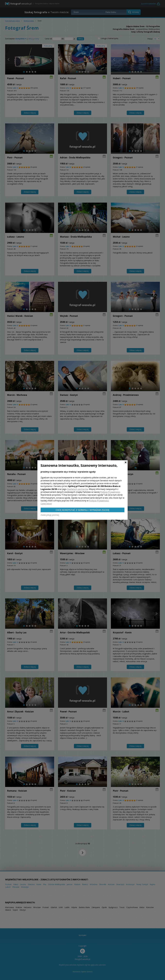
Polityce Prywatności (110, 492)
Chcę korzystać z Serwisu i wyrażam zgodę (82, 510)
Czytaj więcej (46, 504)
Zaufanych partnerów (78, 489)
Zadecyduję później (50, 515)
